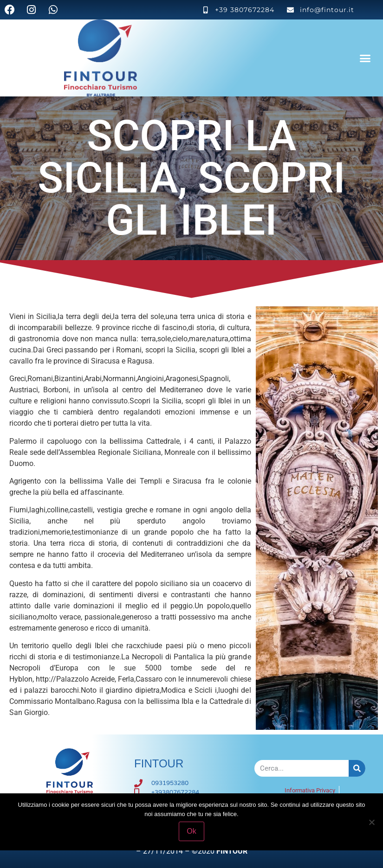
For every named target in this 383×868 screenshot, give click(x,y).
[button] (365, 58)
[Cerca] (357, 768)
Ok (191, 831)
